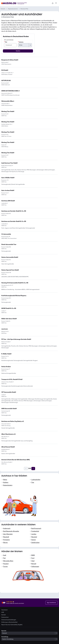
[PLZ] (10, 45)
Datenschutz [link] (5, 617)
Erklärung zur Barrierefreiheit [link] (9, 622)
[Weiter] (33, 469)
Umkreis (21, 42)
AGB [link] (3, 612)
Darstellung (5, 637)
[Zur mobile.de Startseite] (15, 3)
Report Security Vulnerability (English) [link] (12, 625)
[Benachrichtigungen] (53, 3)
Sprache (4, 631)
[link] (9, 163)
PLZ (6, 42)
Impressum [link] (4, 610)
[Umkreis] (25, 45)
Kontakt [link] (4, 615)
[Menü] (56, 3)
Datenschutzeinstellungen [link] (9, 620)
